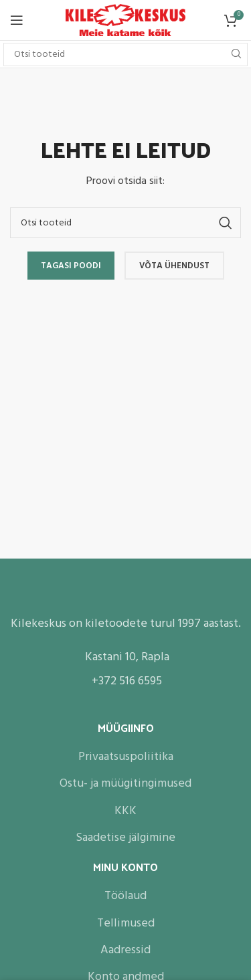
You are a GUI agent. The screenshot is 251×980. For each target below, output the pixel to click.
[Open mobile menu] (17, 20)
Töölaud (125, 896)
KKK (125, 811)
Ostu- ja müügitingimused (125, 784)
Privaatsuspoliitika (126, 757)
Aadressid (125, 950)
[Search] (125, 55)
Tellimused (126, 923)
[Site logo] (125, 20)
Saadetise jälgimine (125, 838)
